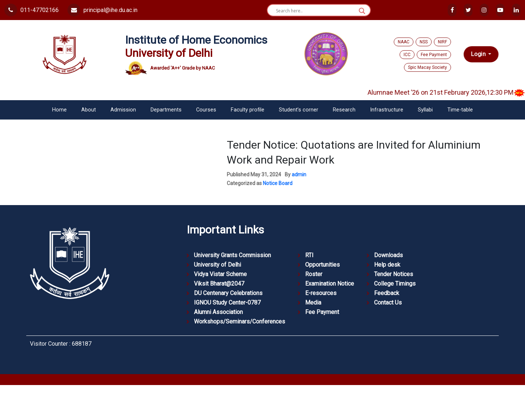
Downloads (388, 255)
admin (299, 174)
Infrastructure (387, 110)
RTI (309, 255)
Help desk (387, 265)
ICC (407, 55)
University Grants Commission (232, 255)
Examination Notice (330, 284)
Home (59, 110)
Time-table (460, 110)
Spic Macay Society (427, 67)
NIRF (442, 42)
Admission (123, 110)
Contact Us (388, 303)
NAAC (404, 42)
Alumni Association (218, 312)
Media (313, 303)
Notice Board (278, 183)
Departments (166, 110)
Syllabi (425, 110)
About (89, 110)
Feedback (387, 293)
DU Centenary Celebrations (228, 293)
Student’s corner (299, 110)
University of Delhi (217, 265)
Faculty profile (248, 110)
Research (344, 110)
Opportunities (322, 265)
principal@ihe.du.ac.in (102, 10)
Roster (314, 274)
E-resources (321, 293)
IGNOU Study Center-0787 (227, 303)
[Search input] (316, 11)
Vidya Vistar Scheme (220, 274)
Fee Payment (434, 55)
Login (479, 54)
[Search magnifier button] (362, 11)
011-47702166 (32, 10)
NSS (424, 42)
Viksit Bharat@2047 (219, 284)
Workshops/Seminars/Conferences (240, 321)
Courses (206, 110)
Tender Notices (394, 274)
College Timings (395, 284)
